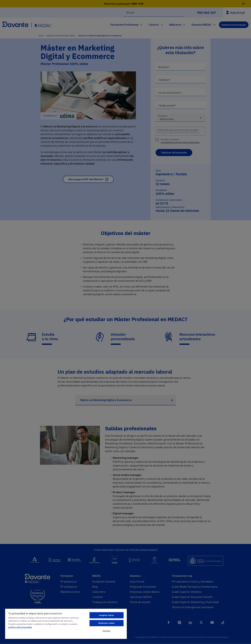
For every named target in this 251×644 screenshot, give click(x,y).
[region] (66, 624)
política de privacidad (20, 627)
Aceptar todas (107, 615)
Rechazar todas (107, 623)
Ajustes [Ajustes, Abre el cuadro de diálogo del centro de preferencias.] (107, 631)
